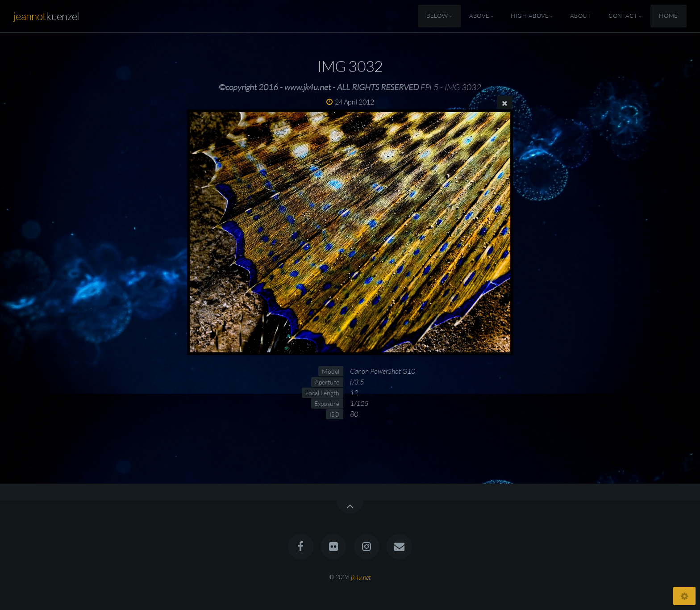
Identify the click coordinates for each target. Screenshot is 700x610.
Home (669, 16)
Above (479, 16)
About (581, 16)
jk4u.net (361, 577)
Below (437, 16)
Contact (623, 16)
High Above (530, 16)
